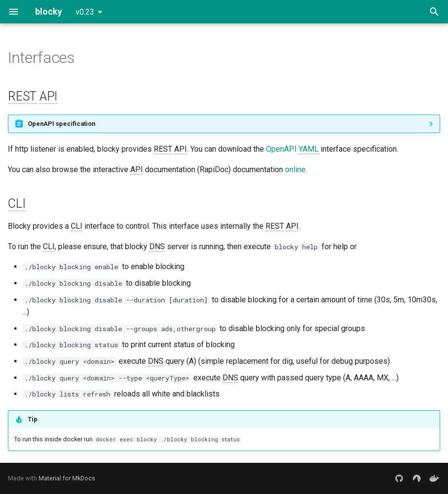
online (295, 169)
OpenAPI (292, 149)
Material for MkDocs (67, 478)
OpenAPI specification (61, 124)
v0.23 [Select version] (85, 12)
